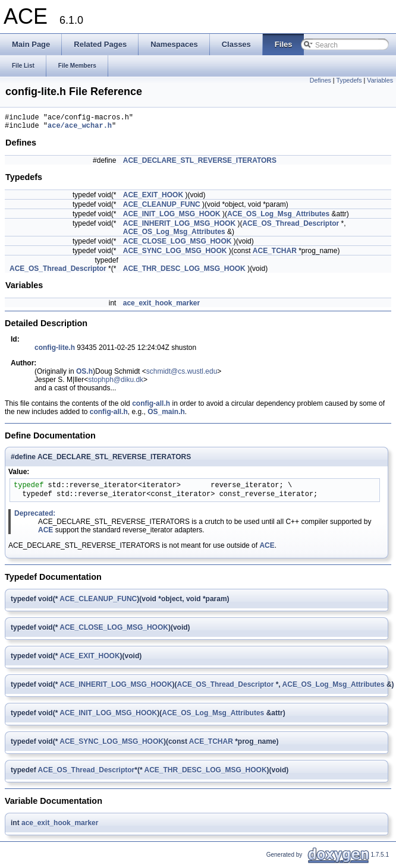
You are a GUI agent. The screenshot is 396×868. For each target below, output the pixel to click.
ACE (45, 534)
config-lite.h (55, 351)
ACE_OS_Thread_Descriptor (290, 227)
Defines (320, 80)
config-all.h (151, 407)
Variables (380, 80)
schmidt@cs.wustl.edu (182, 375)
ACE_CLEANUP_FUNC (162, 208)
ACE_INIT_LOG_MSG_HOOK (172, 217)
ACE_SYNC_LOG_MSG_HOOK (175, 254)
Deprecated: (35, 517)
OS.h (84, 375)
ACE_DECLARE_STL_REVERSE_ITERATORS (200, 164)
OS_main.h (166, 415)
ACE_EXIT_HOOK (153, 198)
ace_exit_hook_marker (161, 307)
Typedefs (349, 80)
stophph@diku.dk (116, 383)
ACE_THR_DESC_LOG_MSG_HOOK (184, 272)
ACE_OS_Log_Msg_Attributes (278, 217)
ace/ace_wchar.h (80, 129)
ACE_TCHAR (275, 254)
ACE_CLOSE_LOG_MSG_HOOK (177, 245)
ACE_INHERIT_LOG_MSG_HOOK (179, 227)
